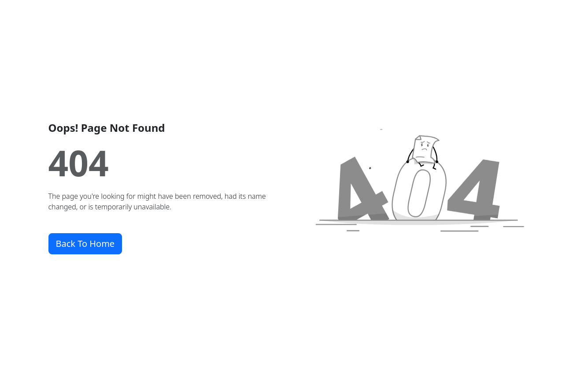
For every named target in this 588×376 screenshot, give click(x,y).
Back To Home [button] (85, 244)
